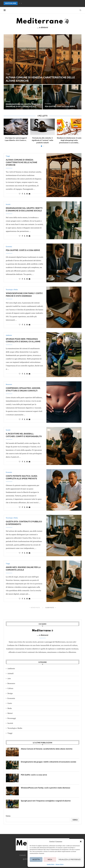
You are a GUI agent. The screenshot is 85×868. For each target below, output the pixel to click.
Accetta (36, 860)
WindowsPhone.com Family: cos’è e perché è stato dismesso (46, 788)
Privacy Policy (60, 864)
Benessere (11, 683)
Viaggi (10, 733)
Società (10, 723)
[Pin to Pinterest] (27, 194)
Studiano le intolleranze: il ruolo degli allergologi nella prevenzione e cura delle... (69, 140)
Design (10, 693)
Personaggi (12, 718)
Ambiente (11, 668)
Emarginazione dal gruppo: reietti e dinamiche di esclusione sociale (23, 105)
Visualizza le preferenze (70, 860)
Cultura (10, 688)
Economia (11, 698)
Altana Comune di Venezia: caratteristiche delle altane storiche (22, 162)
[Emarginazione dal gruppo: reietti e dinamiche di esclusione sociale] (23, 97)
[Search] (80, 10)
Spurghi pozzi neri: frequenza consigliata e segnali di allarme (46, 801)
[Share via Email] (29, 194)
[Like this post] (20, 194)
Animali (11, 673)
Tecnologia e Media (15, 728)
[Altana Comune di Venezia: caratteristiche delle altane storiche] (43, 59)
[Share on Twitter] (25, 194)
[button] (81, 842)
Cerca (8, 816)
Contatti (23, 855)
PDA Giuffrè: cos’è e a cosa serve (60, 106)
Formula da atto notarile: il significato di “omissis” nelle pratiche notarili (42, 140)
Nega (50, 860)
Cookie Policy (51, 864)
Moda (10, 708)
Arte (9, 678)
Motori (10, 713)
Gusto (10, 703)
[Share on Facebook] (22, 194)
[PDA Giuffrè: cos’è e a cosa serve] (62, 97)
